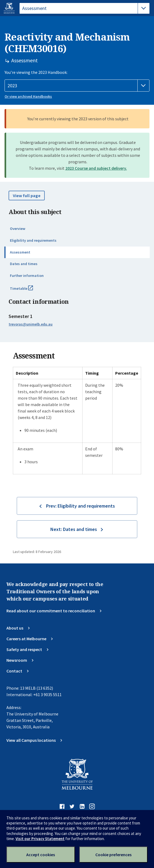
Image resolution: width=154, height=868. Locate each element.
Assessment (20, 252)
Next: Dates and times (74, 529)
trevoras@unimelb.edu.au (31, 324)
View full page (27, 196)
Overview (18, 229)
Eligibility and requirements (33, 240)
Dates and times (24, 264)
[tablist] (84, 8)
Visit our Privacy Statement (40, 839)
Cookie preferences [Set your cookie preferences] (113, 855)
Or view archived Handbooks (28, 96)
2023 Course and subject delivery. (96, 168)
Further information (27, 276)
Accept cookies (41, 855)
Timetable (27, 291)
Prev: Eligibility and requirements (80, 506)
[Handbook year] (77, 86)
